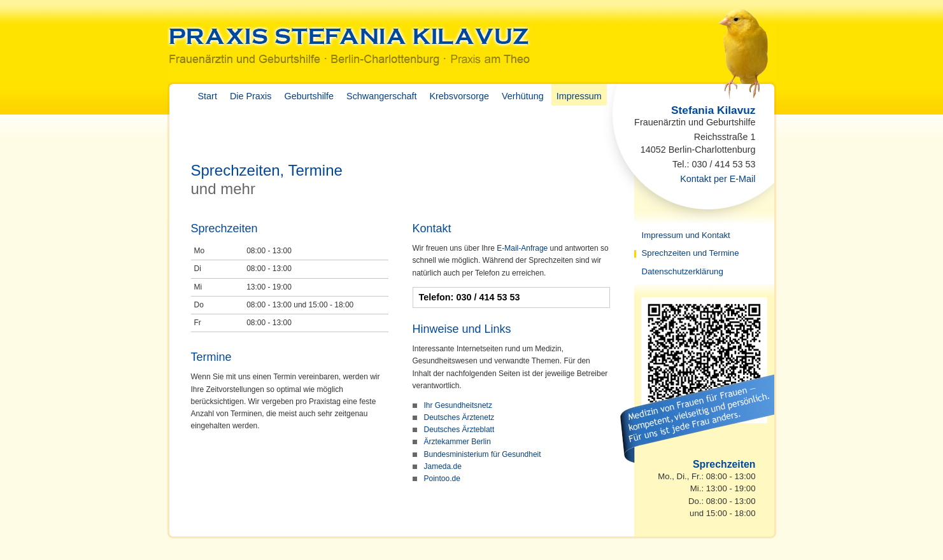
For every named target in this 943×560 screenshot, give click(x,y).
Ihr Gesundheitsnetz (458, 405)
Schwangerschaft (381, 96)
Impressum (579, 96)
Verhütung (523, 96)
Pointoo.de (442, 479)
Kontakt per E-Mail (718, 179)
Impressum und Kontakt (686, 235)
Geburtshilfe (309, 96)
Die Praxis (251, 96)
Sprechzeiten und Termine (691, 253)
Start (208, 96)
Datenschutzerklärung (683, 271)
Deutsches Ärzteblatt (459, 430)
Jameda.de (443, 466)
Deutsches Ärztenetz (459, 417)
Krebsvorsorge (459, 96)
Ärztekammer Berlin (457, 442)
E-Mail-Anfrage (522, 248)
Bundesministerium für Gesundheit (483, 454)
